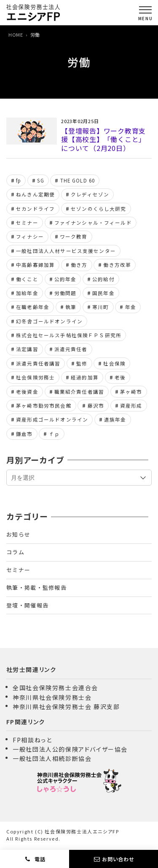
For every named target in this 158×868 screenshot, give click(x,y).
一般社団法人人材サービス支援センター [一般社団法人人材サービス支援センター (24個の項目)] (66, 251)
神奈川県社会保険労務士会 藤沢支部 (66, 707)
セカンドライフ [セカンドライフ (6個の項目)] (35, 209)
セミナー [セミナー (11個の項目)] (27, 223)
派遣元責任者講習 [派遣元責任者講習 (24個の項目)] (38, 363)
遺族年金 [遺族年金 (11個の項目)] (115, 419)
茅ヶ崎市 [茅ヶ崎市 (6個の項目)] (131, 392)
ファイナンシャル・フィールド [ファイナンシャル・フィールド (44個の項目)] (93, 223)
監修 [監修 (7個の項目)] (82, 363)
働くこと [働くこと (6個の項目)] (27, 279)
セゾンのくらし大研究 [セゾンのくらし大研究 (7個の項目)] (99, 209)
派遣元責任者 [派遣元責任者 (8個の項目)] (71, 349)
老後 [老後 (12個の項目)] (120, 377)
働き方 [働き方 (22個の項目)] (79, 265)
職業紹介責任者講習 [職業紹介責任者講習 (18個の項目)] (79, 392)
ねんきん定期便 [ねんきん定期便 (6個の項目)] (35, 194)
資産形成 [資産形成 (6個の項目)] (131, 406)
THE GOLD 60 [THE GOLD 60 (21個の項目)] (78, 180)
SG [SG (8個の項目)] (40, 180)
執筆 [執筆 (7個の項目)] (71, 307)
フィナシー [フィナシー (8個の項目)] (30, 236)
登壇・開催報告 (27, 605)
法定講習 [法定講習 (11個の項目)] (27, 349)
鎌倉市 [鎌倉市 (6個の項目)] (24, 434)
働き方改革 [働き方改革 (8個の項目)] (117, 265)
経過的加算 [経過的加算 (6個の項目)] (85, 377)
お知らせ (18, 534)
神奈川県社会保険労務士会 (52, 697)
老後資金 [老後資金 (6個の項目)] (27, 392)
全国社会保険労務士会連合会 (55, 688)
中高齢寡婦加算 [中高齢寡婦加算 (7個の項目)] (35, 265)
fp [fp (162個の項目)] (19, 180)
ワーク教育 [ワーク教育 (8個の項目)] (74, 236)
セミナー (18, 570)
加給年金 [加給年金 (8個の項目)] (27, 293)
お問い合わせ (118, 859)
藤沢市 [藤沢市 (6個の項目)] (96, 406)
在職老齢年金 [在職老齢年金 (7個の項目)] (33, 307)
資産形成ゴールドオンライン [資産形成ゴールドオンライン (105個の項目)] (52, 419)
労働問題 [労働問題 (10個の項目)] (66, 293)
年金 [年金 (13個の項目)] (131, 307)
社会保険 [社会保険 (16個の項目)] (114, 363)
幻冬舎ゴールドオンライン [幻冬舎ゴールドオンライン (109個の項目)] (49, 321)
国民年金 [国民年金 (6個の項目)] (103, 293)
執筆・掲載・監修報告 (36, 587)
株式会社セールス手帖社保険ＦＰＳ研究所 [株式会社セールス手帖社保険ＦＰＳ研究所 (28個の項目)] (69, 335)
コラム (15, 552)
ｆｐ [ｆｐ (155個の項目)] (54, 434)
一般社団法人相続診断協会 (52, 758)
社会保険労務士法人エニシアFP (82, 831)
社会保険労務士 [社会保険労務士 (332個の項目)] (35, 377)
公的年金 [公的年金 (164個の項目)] (66, 279)
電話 (39, 859)
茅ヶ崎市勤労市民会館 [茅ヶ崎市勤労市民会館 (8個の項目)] (44, 406)
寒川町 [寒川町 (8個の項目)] (100, 307)
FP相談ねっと (32, 740)
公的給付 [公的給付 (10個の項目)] (103, 279)
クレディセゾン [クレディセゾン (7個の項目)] (90, 194)
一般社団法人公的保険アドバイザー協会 (70, 749)
